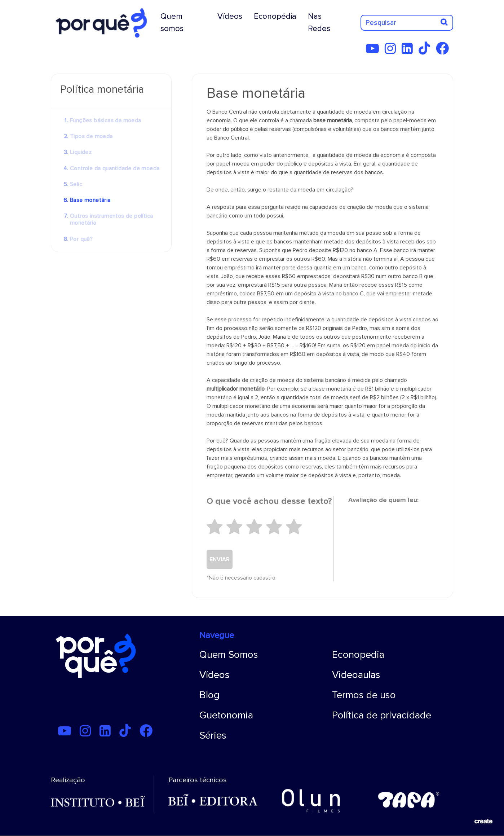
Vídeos (230, 16)
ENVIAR (220, 559)
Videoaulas (356, 675)
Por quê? (81, 239)
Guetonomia (226, 715)
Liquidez (81, 152)
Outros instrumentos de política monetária (111, 219)
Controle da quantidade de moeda (115, 168)
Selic (76, 184)
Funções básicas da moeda (106, 120)
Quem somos (172, 22)
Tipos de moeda (91, 136)
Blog (209, 695)
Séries (213, 735)
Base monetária (90, 200)
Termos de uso (364, 695)
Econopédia (275, 16)
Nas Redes (319, 22)
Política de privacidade (382, 715)
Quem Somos (229, 655)
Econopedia (358, 655)
